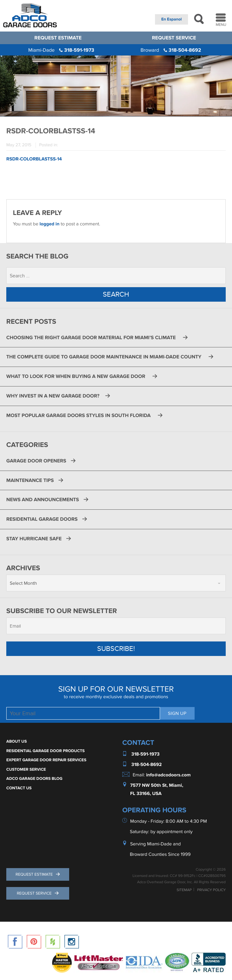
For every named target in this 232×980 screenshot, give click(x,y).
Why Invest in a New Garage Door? (53, 396)
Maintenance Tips (30, 480)
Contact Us (19, 788)
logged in (50, 224)
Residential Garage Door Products (45, 751)
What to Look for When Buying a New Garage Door (77, 376)
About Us (17, 741)
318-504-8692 (171, 50)
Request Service (174, 38)
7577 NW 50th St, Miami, (157, 785)
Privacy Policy (211, 890)
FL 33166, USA (146, 794)
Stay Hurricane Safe (34, 539)
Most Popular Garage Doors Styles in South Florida (80, 415)
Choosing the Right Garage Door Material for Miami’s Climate (92, 338)
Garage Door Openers (36, 461)
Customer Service (26, 769)
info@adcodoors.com (168, 775)
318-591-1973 (61, 50)
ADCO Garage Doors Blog (34, 779)
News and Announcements (43, 500)
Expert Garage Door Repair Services (46, 760)
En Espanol (171, 19)
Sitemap (184, 890)
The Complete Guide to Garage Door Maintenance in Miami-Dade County (105, 357)
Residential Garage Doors (42, 519)
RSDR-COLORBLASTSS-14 (34, 159)
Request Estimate (58, 38)
